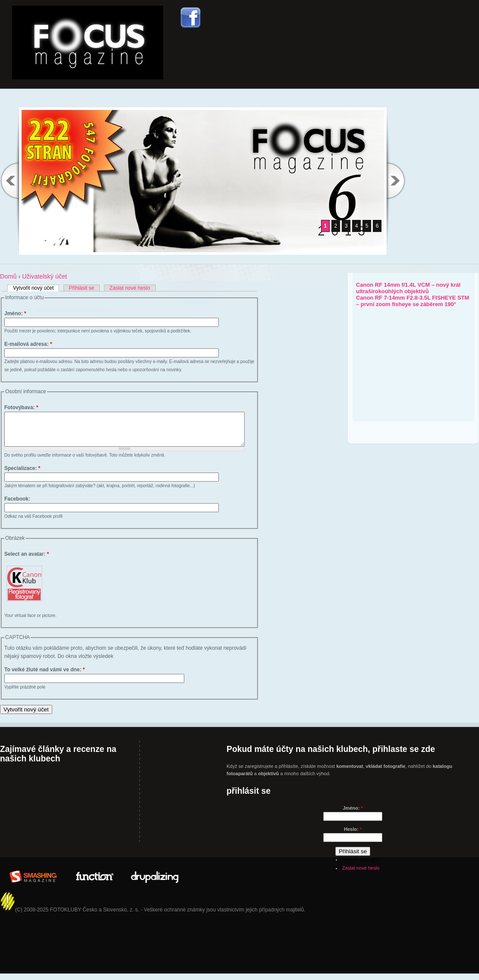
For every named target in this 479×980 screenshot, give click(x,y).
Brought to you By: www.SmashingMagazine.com (33, 882)
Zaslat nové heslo (130, 288)
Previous (9, 180)
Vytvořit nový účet (33, 288)
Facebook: (17, 505)
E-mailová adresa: (28, 344)
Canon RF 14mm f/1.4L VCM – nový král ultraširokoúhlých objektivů (408, 288)
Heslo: (353, 836)
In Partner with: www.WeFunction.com (94, 882)
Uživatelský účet (44, 276)
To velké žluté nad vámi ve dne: (45, 676)
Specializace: (22, 475)
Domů (8, 276)
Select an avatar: (27, 560)
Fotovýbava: (21, 407)
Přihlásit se (82, 288)
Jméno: (15, 313)
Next (396, 180)
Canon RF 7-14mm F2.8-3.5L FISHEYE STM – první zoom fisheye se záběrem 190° (413, 301)
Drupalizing (155, 882)
